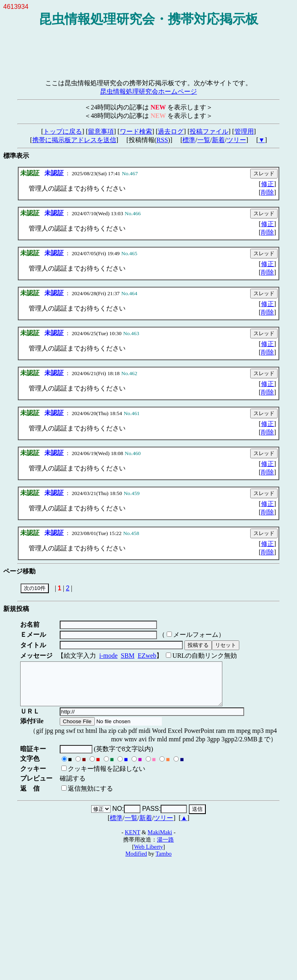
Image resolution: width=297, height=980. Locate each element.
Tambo (164, 862)
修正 (268, 184)
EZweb (147, 656)
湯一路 (165, 848)
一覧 (204, 140)
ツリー (236, 140)
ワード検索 (136, 131)
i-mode (108, 656)
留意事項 (101, 131)
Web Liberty (148, 855)
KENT (132, 841)
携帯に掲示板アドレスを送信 (74, 140)
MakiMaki (160, 841)
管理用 (244, 131)
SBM (128, 656)
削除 (268, 192)
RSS (162, 140)
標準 (189, 140)
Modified (136, 862)
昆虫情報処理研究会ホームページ (148, 91)
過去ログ (171, 131)
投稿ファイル (209, 131)
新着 (218, 140)
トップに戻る (63, 131)
